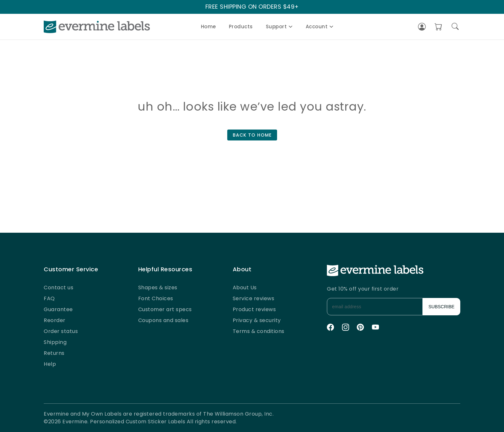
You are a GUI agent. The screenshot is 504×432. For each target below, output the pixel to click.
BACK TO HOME (252, 135)
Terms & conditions (259, 331)
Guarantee (58, 309)
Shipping (55, 342)
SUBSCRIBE (441, 307)
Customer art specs (165, 309)
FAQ (49, 298)
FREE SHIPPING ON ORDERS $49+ (252, 7)
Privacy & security (257, 320)
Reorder (55, 320)
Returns (54, 353)
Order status (61, 331)
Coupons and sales (163, 320)
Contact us (59, 288)
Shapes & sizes (158, 288)
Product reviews (254, 309)
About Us (245, 288)
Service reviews (254, 298)
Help (50, 364)
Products (241, 27)
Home (208, 27)
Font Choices (156, 298)
